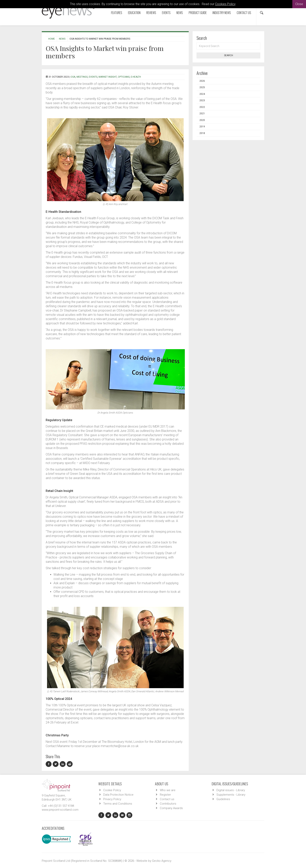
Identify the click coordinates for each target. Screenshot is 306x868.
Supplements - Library (231, 795)
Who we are (168, 790)
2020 (202, 120)
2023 (202, 100)
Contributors (168, 804)
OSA (73, 77)
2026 (202, 81)
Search (229, 55)
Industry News (222, 13)
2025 (202, 87)
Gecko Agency (162, 861)
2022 (202, 107)
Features (117, 13)
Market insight (108, 77)
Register (165, 795)
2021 (202, 114)
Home (52, 39)
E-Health (136, 77)
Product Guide (198, 13)
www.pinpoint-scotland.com (60, 810)
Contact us (244, 13)
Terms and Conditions (118, 804)
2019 (202, 127)
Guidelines (223, 799)
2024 (202, 94)
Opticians (124, 77)
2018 (202, 133)
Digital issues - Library (231, 790)
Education (134, 13)
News (180, 13)
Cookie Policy (112, 790)
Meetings (82, 77)
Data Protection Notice (118, 795)
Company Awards (171, 808)
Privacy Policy (112, 799)
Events (166, 13)
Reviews (151, 13)
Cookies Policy (225, 4)
